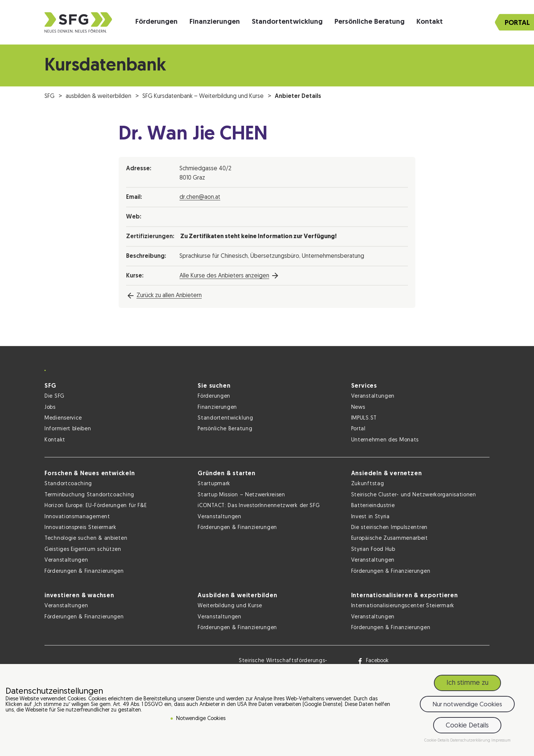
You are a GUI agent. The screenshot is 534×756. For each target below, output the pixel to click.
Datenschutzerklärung (471, 741)
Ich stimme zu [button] (467, 683)
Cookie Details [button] (467, 726)
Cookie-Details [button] (437, 741)
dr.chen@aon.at (200, 197)
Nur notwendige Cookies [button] (467, 705)
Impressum (501, 741)
